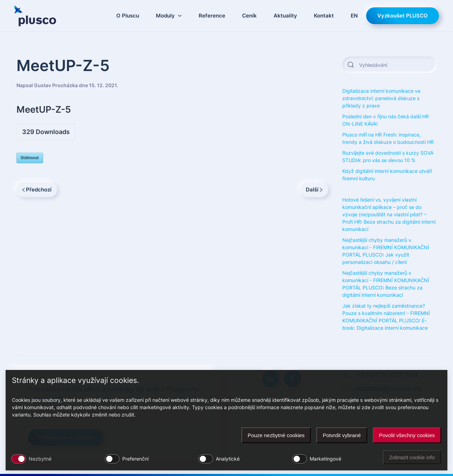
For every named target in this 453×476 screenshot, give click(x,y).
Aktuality (285, 16)
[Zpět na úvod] (35, 16)
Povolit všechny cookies (407, 435)
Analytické (228, 459)
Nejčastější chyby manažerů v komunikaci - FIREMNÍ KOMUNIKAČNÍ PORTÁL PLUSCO (386, 247)
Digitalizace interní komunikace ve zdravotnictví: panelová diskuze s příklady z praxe (381, 98)
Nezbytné (40, 459)
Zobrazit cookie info (412, 457)
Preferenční (135, 459)
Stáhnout (30, 158)
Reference (212, 16)
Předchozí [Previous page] (37, 190)
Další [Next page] (314, 190)
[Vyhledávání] (390, 65)
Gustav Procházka (56, 85)
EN (354, 16)
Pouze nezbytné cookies (276, 435)
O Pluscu (128, 16)
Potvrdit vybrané (342, 435)
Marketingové (325, 459)
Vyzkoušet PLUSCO (403, 16)
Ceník (249, 16)
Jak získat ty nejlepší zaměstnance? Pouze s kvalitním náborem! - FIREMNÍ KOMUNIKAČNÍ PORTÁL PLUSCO (386, 313)
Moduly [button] (169, 16)
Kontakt (324, 16)
